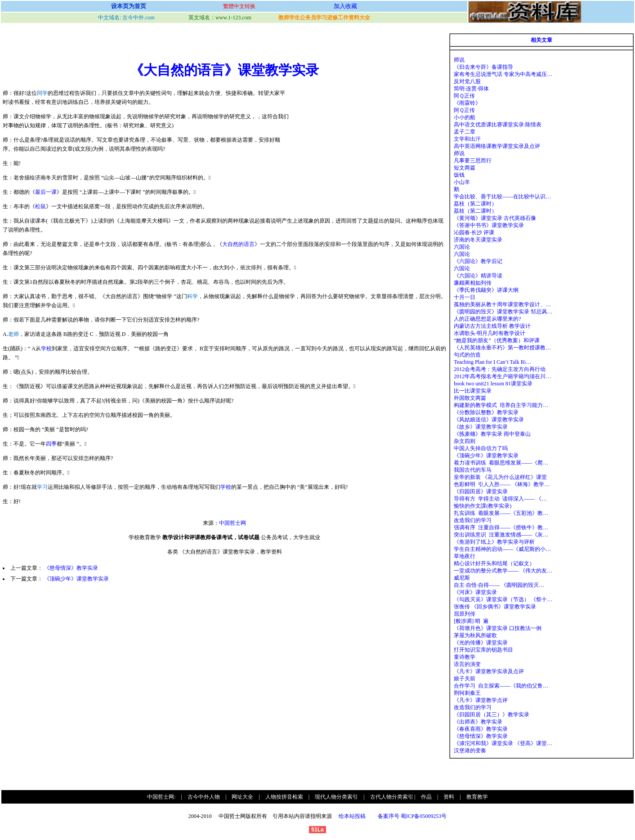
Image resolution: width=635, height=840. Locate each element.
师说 (459, 60)
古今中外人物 (204, 797)
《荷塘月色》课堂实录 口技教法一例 (498, 628)
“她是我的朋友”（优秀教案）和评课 (497, 340)
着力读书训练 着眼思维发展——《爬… (501, 463)
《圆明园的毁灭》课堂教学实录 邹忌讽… (503, 312)
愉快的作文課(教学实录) (483, 506)
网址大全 (242, 797)
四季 (51, 444)
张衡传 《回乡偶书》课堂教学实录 (495, 607)
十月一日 (465, 297)
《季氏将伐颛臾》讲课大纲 (486, 290)
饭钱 (459, 175)
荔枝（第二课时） (475, 204)
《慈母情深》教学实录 (71, 568)
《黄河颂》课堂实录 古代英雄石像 (495, 218)
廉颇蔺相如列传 (473, 283)
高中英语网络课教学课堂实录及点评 (497, 146)
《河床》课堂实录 (475, 592)
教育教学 (477, 797)
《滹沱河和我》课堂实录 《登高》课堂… (503, 743)
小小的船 (465, 117)
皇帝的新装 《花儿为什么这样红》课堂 (500, 477)
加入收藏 (345, 6)
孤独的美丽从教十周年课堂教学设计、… (502, 304)
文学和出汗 (467, 139)
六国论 (462, 247)
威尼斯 (462, 578)
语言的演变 (467, 664)
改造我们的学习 (473, 520)
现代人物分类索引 (336, 797)
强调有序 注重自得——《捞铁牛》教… (501, 527)
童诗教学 (465, 657)
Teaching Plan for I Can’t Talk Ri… (492, 362)
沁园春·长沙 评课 (474, 232)
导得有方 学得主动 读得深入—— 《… (500, 499)
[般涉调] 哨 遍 (471, 621)
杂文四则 (465, 441)
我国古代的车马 (473, 470)
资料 (449, 797)
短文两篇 (465, 168)
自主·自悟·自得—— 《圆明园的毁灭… (499, 585)
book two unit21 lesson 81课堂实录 (493, 384)
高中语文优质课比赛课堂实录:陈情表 (498, 125)
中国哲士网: (161, 797)
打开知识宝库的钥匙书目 (483, 650)
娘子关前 (465, 679)
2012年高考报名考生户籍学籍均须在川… (502, 376)
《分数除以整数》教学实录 (486, 412)
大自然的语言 (238, 244)
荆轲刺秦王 (467, 693)
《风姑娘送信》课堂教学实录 (489, 420)
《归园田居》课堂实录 (481, 491)
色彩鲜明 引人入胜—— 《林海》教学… (502, 484)
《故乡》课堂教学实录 (481, 427)
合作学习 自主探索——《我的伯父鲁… (501, 686)
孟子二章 (465, 132)
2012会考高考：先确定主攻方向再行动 (500, 369)
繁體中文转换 (239, 6)
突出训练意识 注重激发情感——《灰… (501, 535)
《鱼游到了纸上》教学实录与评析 (494, 542)
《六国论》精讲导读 (478, 276)
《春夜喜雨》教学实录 (481, 729)
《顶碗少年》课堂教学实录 (76, 579)
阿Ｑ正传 (464, 96)
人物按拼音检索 (284, 797)
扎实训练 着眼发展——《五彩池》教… (501, 513)
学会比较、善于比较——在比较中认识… (502, 197)
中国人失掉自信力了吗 (481, 448)
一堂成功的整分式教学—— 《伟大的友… (503, 571)
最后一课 (46, 192)
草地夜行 (465, 556)
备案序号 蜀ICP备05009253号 (412, 816)
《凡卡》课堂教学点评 (481, 700)
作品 (426, 797)
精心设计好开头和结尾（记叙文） (494, 563)
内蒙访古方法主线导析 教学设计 (492, 326)
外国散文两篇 (470, 398)
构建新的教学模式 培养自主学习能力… (501, 405)
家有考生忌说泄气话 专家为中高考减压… (503, 74)
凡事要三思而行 (473, 161)
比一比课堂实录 (473, 391)
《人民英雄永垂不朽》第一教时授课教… (502, 348)
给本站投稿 (351, 816)
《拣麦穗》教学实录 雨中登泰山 (492, 434)
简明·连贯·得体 (471, 89)
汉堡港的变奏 (470, 751)
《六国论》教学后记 (478, 261)
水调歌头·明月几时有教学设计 (490, 333)
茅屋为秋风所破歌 (475, 635)
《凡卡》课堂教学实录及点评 (489, 671)
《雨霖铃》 (467, 103)
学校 (46, 349)
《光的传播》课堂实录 (481, 643)
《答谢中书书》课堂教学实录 (489, 225)
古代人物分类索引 (392, 797)
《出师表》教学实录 (478, 722)
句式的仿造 (467, 355)
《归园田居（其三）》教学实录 (492, 715)
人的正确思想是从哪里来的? (487, 319)
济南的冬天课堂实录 (478, 240)
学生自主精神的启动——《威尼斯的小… (502, 549)
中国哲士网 (233, 523)
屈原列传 (465, 614)
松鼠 (40, 206)
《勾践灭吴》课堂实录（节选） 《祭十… (503, 599)
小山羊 (462, 182)
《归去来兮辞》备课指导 (483, 67)
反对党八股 (467, 81)
